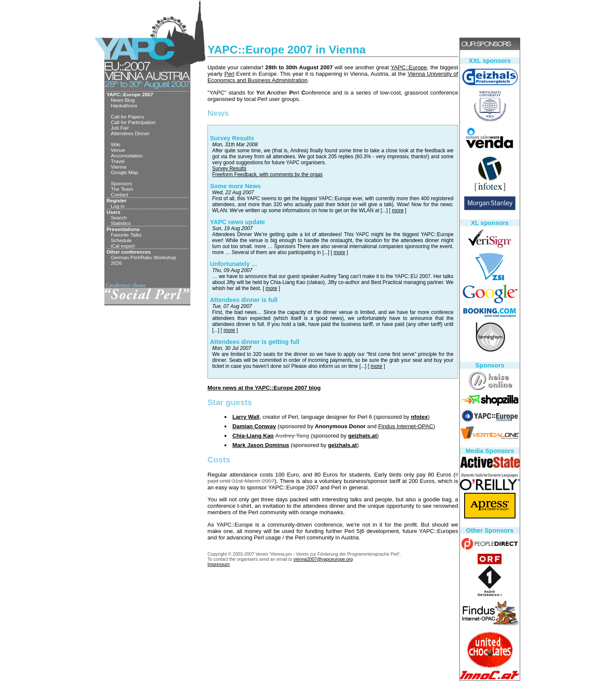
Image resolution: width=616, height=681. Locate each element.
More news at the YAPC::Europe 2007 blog (264, 388)
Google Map (124, 172)
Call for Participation (133, 122)
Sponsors (121, 183)
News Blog (123, 100)
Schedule (121, 240)
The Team (122, 189)
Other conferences (129, 252)
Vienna (118, 167)
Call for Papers (127, 117)
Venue (118, 150)
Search (119, 218)
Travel (118, 161)
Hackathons (124, 105)
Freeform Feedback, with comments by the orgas (267, 175)
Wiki (115, 144)
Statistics (121, 223)
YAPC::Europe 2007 (130, 94)
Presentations (123, 229)
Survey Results (229, 169)
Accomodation (127, 155)
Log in (118, 206)
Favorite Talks (126, 235)
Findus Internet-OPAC (406, 426)
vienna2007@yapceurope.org (323, 559)
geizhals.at (363, 436)
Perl (229, 74)
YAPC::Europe (409, 67)
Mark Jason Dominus (261, 445)
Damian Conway (254, 426)
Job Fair (120, 128)
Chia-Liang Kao (253, 436)
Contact (119, 194)
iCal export (123, 246)
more (398, 210)
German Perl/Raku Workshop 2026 (144, 260)
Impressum (219, 564)
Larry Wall (246, 417)
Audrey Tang (292, 436)
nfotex (420, 417)
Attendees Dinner (130, 133)
